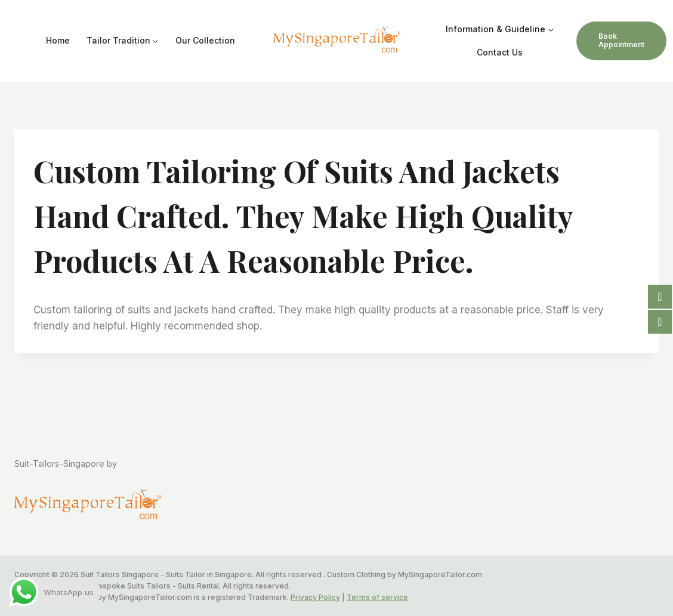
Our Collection (205, 40)
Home (58, 40)
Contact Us (500, 52)
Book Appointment (621, 40)
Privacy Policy (315, 597)
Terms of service (377, 597)
